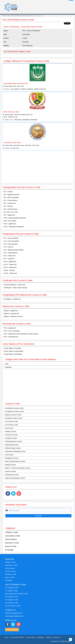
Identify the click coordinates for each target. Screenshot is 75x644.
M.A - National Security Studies (14, 250)
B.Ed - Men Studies (10, 221)
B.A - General (8, 206)
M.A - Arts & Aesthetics (11, 238)
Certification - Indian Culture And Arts (16, 288)
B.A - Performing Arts (11, 209)
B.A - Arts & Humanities (11, 197)
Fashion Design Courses (13, 448)
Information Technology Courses (15, 451)
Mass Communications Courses (15, 461)
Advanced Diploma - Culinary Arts (15, 285)
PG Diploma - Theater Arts (12, 299)
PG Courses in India (12, 421)
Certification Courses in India (14, 408)
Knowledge (9, 550)
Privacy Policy (31, 637)
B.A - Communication (11, 200)
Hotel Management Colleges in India (16, 594)
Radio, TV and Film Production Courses (18, 468)
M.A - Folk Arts (9, 247)
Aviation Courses (11, 431)
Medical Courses (11, 465)
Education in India (12, 543)
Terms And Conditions (17, 637)
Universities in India (12, 536)
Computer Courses (11, 438)
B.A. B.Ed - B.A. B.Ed (11, 212)
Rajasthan (8, 367)
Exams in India (11, 546)
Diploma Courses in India (13, 415)
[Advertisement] (37, 168)
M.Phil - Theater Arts (10, 273)
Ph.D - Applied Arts (10, 328)
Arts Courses (9, 428)
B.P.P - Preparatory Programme (14, 227)
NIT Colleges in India (12, 588)
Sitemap (49, 637)
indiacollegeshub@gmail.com (14, 616)
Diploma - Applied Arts (11, 311)
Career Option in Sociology (12, 348)
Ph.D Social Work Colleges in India (17, 52)
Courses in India (11, 16)
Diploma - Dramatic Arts (12, 314)
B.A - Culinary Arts (10, 203)
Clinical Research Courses (14, 441)
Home (3, 16)
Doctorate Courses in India (22, 16)
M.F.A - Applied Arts (10, 262)
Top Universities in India (13, 606)
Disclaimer (41, 637)
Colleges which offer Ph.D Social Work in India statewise (30, 359)
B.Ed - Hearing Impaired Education (15, 218)
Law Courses (9, 455)
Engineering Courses (12, 445)
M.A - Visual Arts (9, 259)
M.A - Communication (11, 244)
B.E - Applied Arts (10, 215)
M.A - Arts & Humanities (12, 241)
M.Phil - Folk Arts (9, 270)
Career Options (11, 539)
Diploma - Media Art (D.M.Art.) (13, 317)
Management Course (12, 458)
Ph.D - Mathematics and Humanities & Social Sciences (21, 334)
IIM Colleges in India (11, 600)
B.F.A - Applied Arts (10, 224)
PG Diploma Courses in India (14, 411)
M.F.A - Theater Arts (10, 264)
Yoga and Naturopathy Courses (15, 478)
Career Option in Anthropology (14, 351)
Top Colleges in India (12, 603)
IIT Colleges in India (11, 591)
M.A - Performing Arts (11, 253)
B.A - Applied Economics (12, 195)
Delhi (7, 364)
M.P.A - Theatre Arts (10, 267)
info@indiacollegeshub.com (14, 613)
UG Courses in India (12, 425)
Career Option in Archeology (13, 354)
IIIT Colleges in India (11, 597)
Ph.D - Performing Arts (11, 337)
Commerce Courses (12, 435)
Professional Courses (12, 475)
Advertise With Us (12, 630)
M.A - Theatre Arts (10, 256)
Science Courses (11, 471)
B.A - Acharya (8, 192)
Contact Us (57, 637)
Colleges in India (11, 532)
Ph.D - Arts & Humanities (12, 331)
